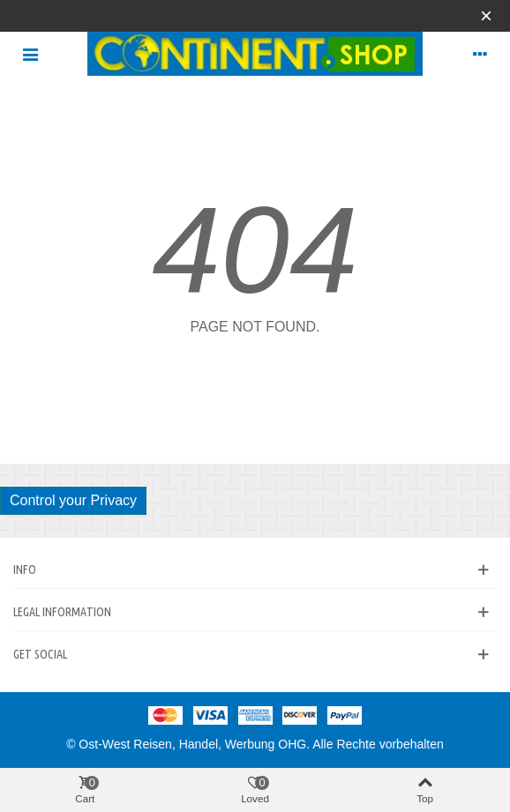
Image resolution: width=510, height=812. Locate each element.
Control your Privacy (73, 500)
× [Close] (486, 15)
